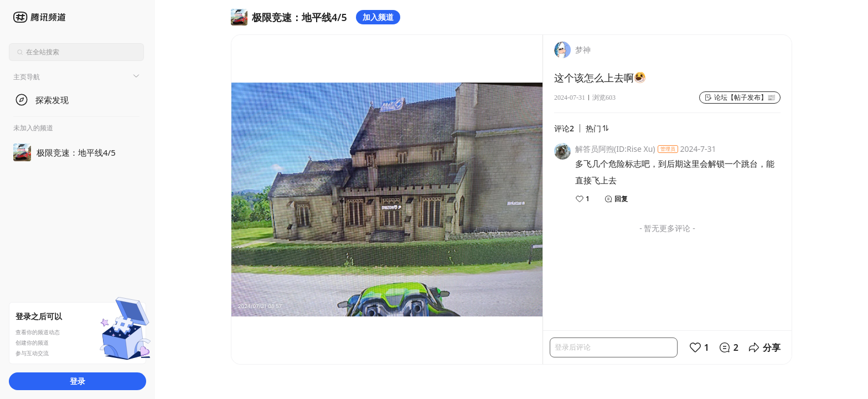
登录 (77, 381)
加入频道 (378, 17)
